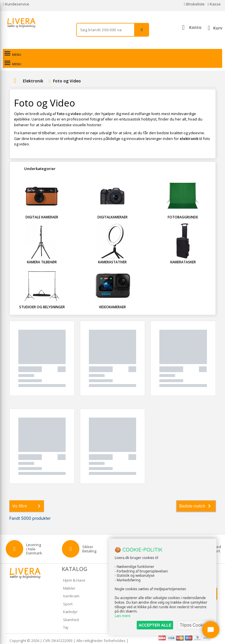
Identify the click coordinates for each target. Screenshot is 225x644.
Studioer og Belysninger (42, 298)
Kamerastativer (112, 253)
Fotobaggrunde (183, 208)
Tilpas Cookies (194, 625)
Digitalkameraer (112, 208)
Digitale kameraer (42, 208)
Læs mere (123, 616)
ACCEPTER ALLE (155, 625)
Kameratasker (183, 253)
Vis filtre (28, 497)
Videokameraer (112, 298)
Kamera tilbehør (42, 253)
